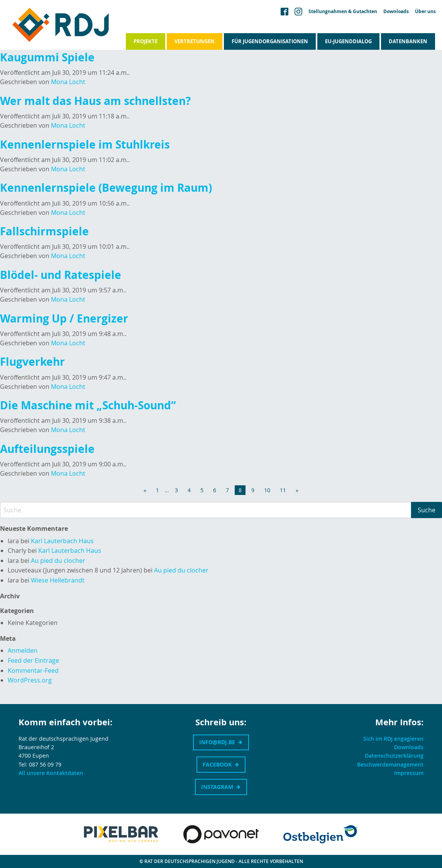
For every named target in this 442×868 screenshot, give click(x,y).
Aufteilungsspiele (47, 449)
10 (267, 490)
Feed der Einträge (33, 660)
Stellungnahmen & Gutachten (343, 12)
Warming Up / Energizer (64, 318)
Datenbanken (408, 41)
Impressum (409, 773)
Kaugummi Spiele (47, 57)
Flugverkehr (32, 362)
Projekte (146, 41)
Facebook (217, 764)
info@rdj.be (217, 742)
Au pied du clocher (58, 561)
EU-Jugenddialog (348, 41)
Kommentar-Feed (33, 670)
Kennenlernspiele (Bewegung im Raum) (106, 188)
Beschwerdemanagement (390, 764)
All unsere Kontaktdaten (51, 773)
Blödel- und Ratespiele (61, 275)
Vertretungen (195, 41)
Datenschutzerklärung (394, 756)
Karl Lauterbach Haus (62, 541)
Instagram (217, 787)
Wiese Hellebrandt (58, 580)
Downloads (396, 12)
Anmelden (23, 650)
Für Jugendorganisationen (270, 41)
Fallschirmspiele (44, 231)
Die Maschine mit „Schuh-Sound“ (89, 405)
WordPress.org (30, 680)
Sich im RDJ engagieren (393, 739)
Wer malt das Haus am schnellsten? (95, 101)
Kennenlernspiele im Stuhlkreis (85, 144)
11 (283, 490)
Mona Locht (68, 82)
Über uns (425, 12)
